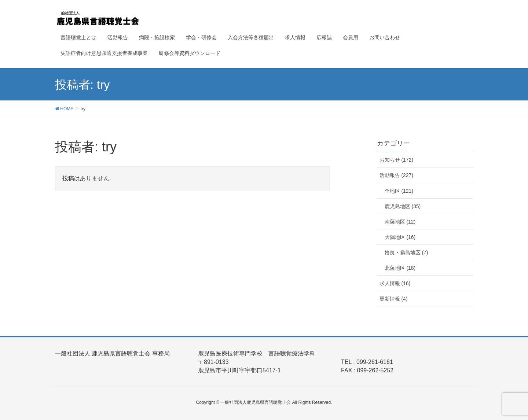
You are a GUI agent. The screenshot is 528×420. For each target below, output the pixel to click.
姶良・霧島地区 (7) (406, 253)
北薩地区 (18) (400, 268)
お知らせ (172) (397, 160)
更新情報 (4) (394, 299)
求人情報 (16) (395, 283)
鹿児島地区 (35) (403, 206)
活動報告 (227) (397, 175)
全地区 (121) (399, 191)
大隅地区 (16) (400, 237)
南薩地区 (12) (400, 222)
